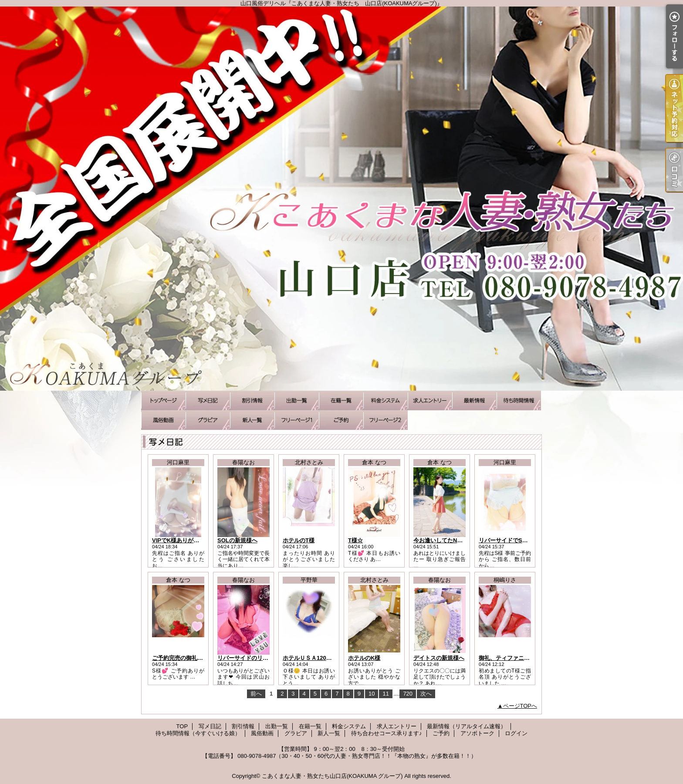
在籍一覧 (341, 400)
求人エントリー (430, 400)
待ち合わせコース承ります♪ (297, 420)
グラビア (208, 420)
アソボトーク (385, 420)
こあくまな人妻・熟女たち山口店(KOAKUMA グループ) (332, 776)
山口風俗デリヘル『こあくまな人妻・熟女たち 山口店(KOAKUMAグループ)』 (341, 199)
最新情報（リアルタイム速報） (474, 400)
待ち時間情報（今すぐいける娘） (519, 400)
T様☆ (355, 540)
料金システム (385, 400)
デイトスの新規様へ (439, 658)
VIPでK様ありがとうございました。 (198, 540)
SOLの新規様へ (237, 540)
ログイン (516, 733)
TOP (163, 400)
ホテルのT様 (299, 540)
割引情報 (252, 400)
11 (385, 694)
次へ (426, 694)
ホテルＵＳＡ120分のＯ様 (316, 658)
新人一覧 (252, 420)
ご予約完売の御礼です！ (183, 658)
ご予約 (341, 420)
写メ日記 (208, 400)
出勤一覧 (297, 400)
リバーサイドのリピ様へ (249, 658)
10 (372, 694)
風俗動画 (163, 420)
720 (408, 694)
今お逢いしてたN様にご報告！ (452, 540)
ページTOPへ (520, 706)
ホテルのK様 (364, 658)
